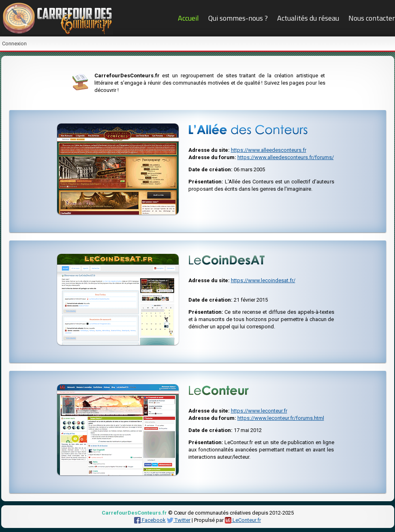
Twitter (179, 520)
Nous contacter (372, 18)
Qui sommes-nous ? (238, 18)
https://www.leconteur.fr (259, 411)
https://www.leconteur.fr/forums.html (281, 418)
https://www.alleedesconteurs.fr (269, 150)
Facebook (150, 520)
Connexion (14, 44)
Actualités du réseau (308, 18)
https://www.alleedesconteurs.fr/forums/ (286, 157)
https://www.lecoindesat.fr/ (263, 280)
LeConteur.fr (243, 520)
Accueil (188, 18)
